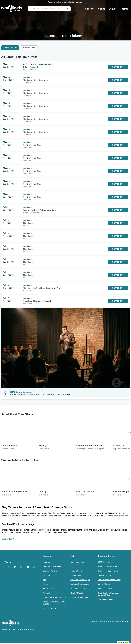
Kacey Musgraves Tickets (108, 566)
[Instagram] (21, 567)
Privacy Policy (76, 575)
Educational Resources (79, 597)
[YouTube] (28, 567)
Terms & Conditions (78, 571)
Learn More (66, 395)
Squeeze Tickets (104, 575)
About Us (46, 562)
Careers (46, 584)
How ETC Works (77, 593)
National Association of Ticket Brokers (54, 603)
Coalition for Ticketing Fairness (54, 597)
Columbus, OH (10, 48)
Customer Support (77, 562)
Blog (44, 580)
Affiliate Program (49, 589)
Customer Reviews (50, 571)
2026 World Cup (104, 562)
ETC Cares (47, 575)
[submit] (67, 9)
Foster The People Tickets (108, 571)
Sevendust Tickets (105, 589)
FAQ (72, 566)
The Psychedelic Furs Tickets (109, 580)
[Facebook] (8, 567)
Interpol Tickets (104, 584)
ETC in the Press (49, 608)
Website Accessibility (78, 589)
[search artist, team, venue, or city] (49, 9)
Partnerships (48, 593)
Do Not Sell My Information (81, 584)
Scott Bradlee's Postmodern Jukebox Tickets (109, 594)
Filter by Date (29, 48)
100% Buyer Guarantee (52, 566)
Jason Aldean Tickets (106, 599)
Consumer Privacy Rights (80, 580)
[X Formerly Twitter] (15, 567)
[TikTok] (35, 567)
